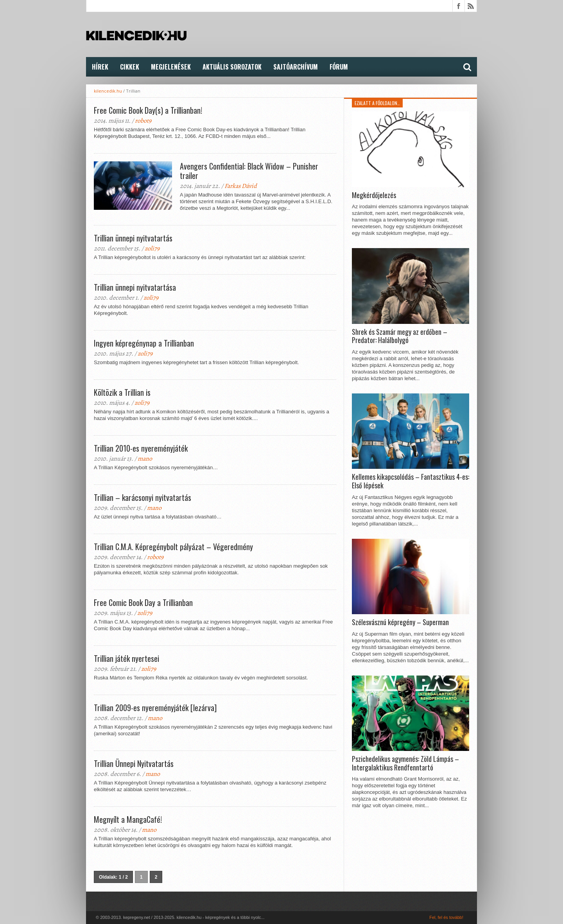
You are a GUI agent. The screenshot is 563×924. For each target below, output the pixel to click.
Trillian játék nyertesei (126, 658)
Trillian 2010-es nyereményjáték (141, 448)
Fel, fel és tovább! (446, 917)
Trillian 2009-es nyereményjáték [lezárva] (155, 708)
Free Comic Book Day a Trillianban (143, 602)
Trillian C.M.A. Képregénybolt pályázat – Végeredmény (173, 547)
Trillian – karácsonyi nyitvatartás (143, 497)
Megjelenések (171, 67)
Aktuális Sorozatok (232, 67)
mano (145, 459)
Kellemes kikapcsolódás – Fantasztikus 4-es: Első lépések (411, 481)
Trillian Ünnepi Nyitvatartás (134, 763)
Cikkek (130, 67)
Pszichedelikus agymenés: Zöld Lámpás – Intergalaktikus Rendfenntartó (405, 763)
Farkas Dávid (241, 186)
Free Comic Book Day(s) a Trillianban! (148, 110)
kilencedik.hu (108, 91)
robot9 (143, 121)
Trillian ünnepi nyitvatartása (135, 287)
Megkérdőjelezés (374, 195)
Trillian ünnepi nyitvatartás (133, 238)
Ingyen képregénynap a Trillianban (144, 343)
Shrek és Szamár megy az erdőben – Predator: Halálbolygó (400, 336)
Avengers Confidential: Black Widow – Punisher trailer (249, 171)
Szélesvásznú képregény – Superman (400, 622)
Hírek (100, 67)
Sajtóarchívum (296, 67)
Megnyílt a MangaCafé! (128, 819)
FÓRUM (339, 67)
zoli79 (152, 248)
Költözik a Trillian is (122, 392)
